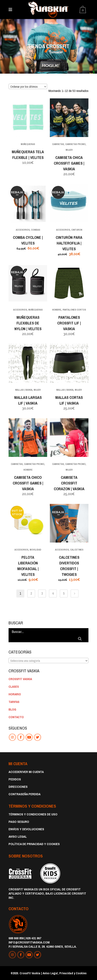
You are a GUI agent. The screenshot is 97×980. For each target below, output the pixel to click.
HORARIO (15, 694)
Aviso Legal (18, 837)
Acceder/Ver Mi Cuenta (26, 772)
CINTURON (77, 230)
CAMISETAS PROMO (75, 144)
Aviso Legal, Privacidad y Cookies (65, 973)
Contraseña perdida (25, 794)
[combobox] (28, 86)
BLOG (12, 709)
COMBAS (36, 230)
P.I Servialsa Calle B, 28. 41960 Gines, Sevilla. (43, 946)
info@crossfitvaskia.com (29, 942)
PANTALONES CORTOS (74, 310)
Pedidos (15, 779)
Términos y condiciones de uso (33, 814)
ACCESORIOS (23, 230)
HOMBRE (57, 310)
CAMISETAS (58, 144)
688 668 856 (16, 938)
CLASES (14, 687)
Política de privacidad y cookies (34, 844)
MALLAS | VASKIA (24, 390)
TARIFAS (14, 702)
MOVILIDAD (35, 550)
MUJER (69, 150)
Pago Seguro (19, 822)
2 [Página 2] (31, 593)
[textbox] (48, 661)
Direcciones (18, 787)
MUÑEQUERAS (28, 144)
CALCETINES (77, 550)
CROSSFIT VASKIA (20, 679)
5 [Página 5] (64, 593)
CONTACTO (16, 717)
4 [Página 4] (53, 593)
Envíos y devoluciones (26, 829)
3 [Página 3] (42, 593)
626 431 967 (34, 938)
